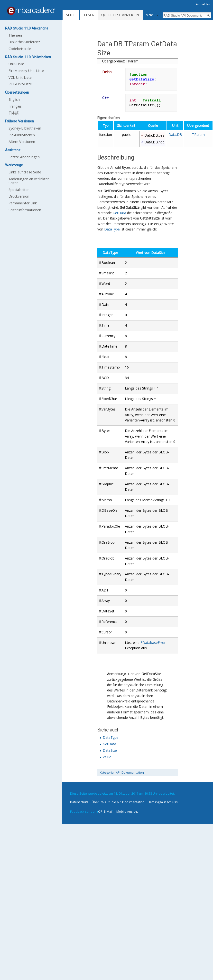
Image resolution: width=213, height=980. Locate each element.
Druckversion (19, 196)
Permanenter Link (23, 203)
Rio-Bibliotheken (22, 135)
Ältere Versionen (22, 142)
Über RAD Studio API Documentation (118, 802)
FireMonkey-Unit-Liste (26, 71)
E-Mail (108, 811)
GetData (119, 213)
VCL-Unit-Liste (20, 77)
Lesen (89, 15)
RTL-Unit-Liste (20, 84)
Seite (71, 15)
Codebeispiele (20, 49)
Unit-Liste (16, 64)
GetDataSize (113, 191)
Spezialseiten (19, 190)
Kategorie (107, 773)
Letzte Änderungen (24, 157)
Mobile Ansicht (127, 811)
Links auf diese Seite (25, 172)
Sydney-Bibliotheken (25, 128)
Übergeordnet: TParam (120, 61)
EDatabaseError (153, 643)
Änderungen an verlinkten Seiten (29, 181)
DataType (112, 229)
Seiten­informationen (25, 210)
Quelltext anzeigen (120, 15)
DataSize (110, 750)
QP (100, 811)
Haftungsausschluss (163, 802)
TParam (198, 135)
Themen (15, 35)
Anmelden (203, 4)
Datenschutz (79, 802)
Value (107, 757)
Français (15, 106)
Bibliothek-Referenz (24, 42)
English (14, 99)
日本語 (14, 113)
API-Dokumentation (130, 773)
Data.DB (175, 135)
